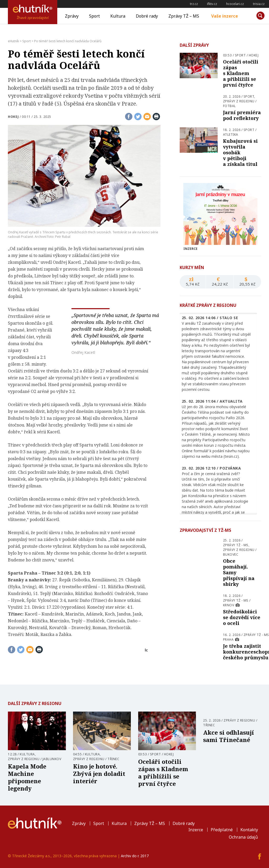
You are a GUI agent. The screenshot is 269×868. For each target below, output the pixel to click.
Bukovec (231, 554)
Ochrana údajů (243, 837)
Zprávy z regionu (239, 101)
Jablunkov (52, 759)
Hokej (13, 117)
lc (146, 650)
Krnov (229, 605)
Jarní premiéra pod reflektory (242, 115)
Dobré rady (147, 16)
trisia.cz (259, 4)
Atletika (231, 135)
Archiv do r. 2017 (135, 856)
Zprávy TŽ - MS (236, 545)
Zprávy (72, 16)
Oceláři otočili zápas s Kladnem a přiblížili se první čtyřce (241, 73)
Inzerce (196, 830)
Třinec (113, 759)
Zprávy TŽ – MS (184, 16)
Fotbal (229, 106)
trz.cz (194, 4)
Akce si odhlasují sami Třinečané (229, 736)
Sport (94, 16)
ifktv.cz (212, 4)
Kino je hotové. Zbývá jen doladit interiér (99, 774)
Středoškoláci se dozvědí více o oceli (242, 617)
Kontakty (249, 830)
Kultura (118, 16)
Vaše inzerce (225, 16)
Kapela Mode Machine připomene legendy (27, 777)
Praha (228, 640)
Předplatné (222, 830)
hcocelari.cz (235, 4)
